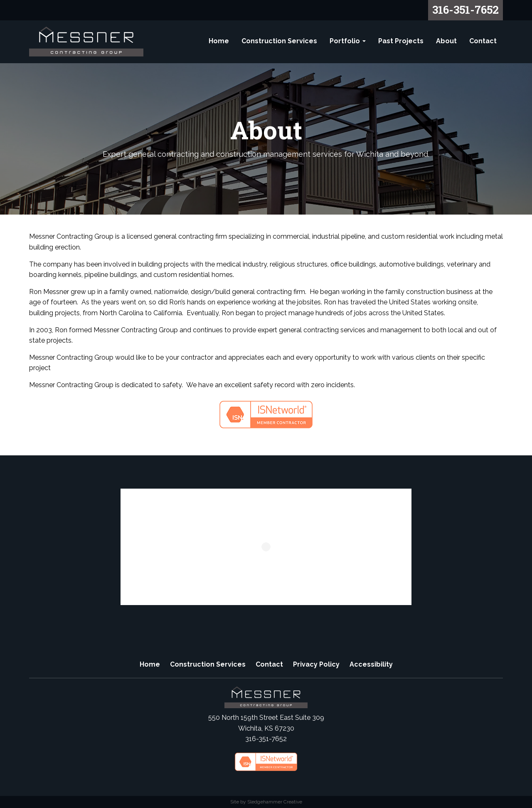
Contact (483, 41)
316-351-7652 (465, 10)
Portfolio (348, 41)
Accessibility (371, 664)
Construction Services (279, 41)
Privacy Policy (316, 664)
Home (219, 41)
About (446, 41)
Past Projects (401, 41)
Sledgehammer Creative (275, 802)
